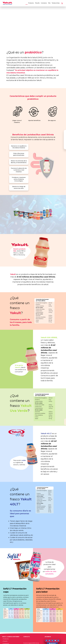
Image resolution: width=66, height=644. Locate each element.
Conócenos (44, 3)
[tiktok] (58, 640)
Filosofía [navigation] (5, 641)
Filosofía (37, 3)
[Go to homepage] (7, 3)
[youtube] (55, 640)
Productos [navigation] (5, 639)
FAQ (49, 3)
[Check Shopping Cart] (62, 3)
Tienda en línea (56, 3)
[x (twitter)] (52, 640)
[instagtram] (49, 640)
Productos (31, 3)
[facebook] (46, 640)
